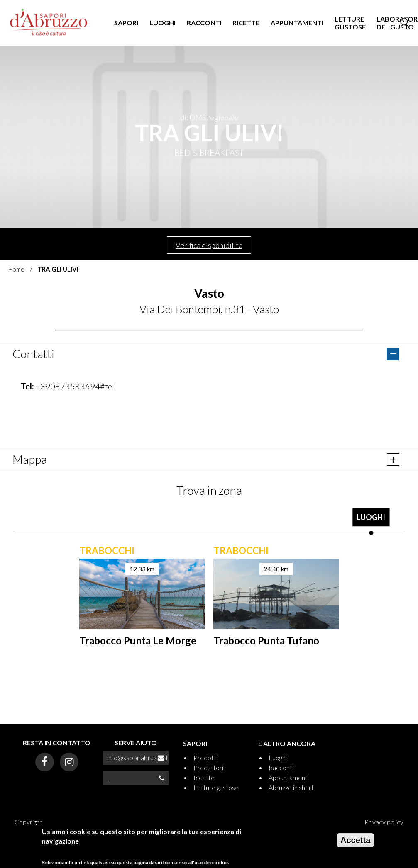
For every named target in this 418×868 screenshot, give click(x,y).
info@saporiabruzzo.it (138, 757)
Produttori (208, 767)
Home (16, 269)
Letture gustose (216, 787)
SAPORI (126, 23)
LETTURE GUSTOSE (350, 23)
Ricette (204, 777)
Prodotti (205, 757)
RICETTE (246, 23)
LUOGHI (163, 23)
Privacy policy (384, 822)
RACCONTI (204, 23)
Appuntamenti (289, 777)
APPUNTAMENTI (297, 23)
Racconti (281, 767)
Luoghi (278, 757)
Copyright (28, 822)
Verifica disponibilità (209, 245)
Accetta (355, 840)
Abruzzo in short (291, 787)
